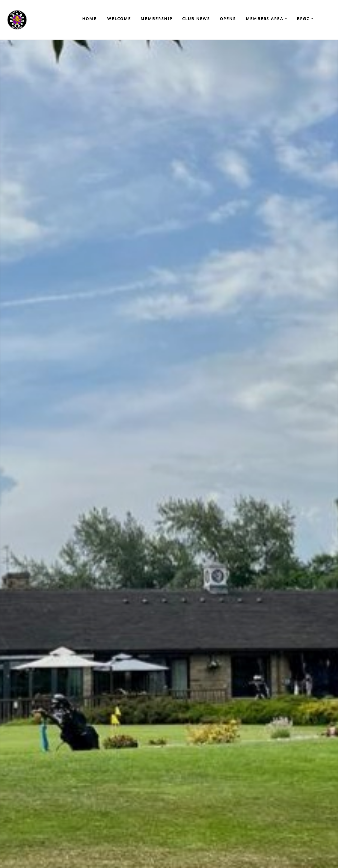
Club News (196, 18)
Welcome (119, 18)
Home (89, 18)
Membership (157, 18)
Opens (228, 18)
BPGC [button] (304, 18)
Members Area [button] (265, 18)
